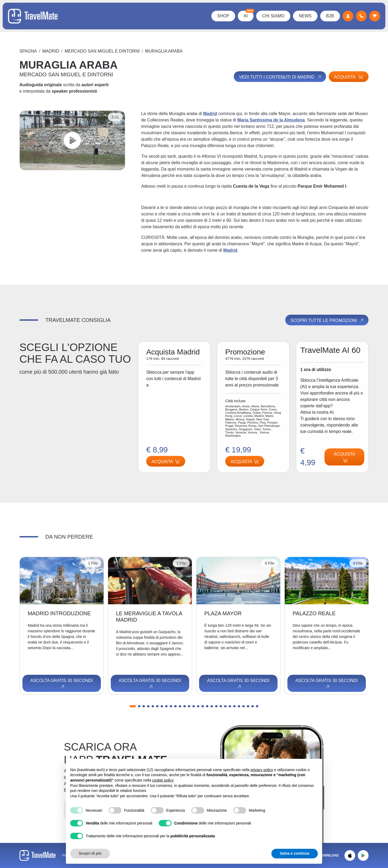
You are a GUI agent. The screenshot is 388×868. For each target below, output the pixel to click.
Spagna (28, 51)
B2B (330, 16)
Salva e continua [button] (295, 853)
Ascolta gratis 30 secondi (62, 684)
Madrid (51, 51)
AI (249, 14)
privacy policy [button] (262, 770)
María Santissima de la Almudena (271, 120)
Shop (223, 16)
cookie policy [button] (163, 780)
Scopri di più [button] (90, 853)
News (305, 16)
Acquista (349, 77)
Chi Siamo (273, 16)
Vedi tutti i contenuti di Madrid (280, 77)
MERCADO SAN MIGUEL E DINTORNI (102, 51)
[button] (133, 706)
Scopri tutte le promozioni (327, 320)
